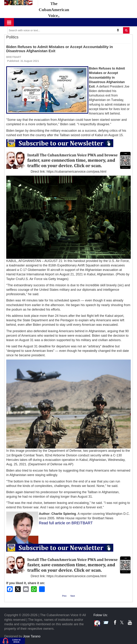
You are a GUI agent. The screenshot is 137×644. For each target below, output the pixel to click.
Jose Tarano (32, 636)
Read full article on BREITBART (66, 523)
